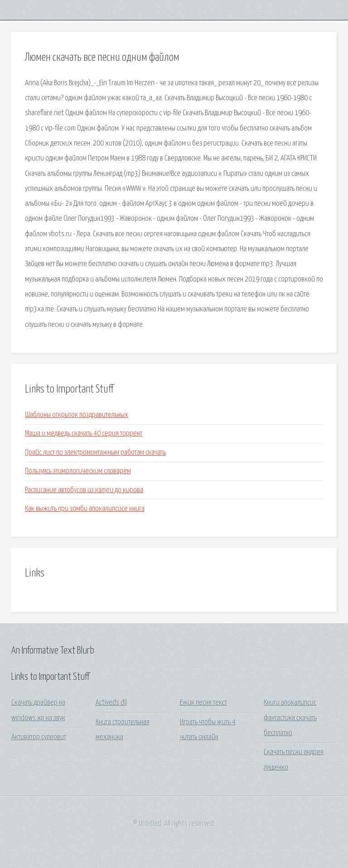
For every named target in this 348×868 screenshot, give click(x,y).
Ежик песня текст (203, 703)
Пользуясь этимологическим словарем (78, 471)
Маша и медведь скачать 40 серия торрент (84, 434)
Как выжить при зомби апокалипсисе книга (85, 509)
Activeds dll (111, 703)
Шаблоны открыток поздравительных (77, 415)
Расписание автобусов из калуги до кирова (84, 490)
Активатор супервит (39, 737)
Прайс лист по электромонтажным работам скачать (95, 453)
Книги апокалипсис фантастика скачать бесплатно (290, 718)
